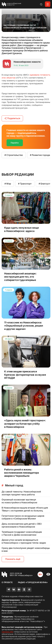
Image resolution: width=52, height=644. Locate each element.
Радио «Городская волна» (33, 582)
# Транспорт (25, 184)
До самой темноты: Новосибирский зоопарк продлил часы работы (21, 493)
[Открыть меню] (48, 4)
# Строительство (14, 155)
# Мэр (8, 184)
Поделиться (12, 118)
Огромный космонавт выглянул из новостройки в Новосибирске (19, 501)
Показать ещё (13, 559)
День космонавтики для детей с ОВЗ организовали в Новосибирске (22, 525)
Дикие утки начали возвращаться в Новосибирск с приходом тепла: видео (24, 541)
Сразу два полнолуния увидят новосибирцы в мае (26, 549)
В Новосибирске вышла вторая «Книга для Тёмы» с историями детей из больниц (25, 509)
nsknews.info (7, 632)
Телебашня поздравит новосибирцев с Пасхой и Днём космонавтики (22, 533)
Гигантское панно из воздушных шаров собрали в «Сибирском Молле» (23, 517)
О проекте (7, 582)
